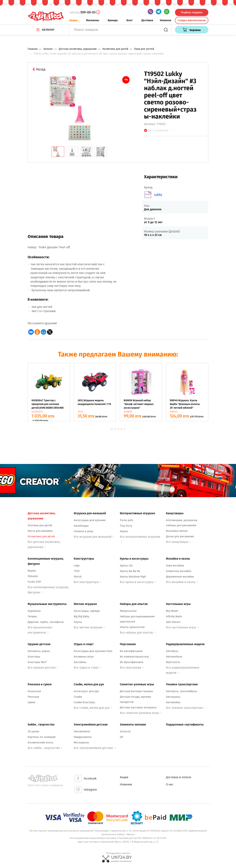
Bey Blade (172, 611)
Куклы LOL (126, 566)
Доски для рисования (180, 536)
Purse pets (126, 520)
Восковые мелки (177, 531)
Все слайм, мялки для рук (93, 708)
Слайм (78, 697)
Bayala (32, 571)
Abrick (78, 577)
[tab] (58, 152)
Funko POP (34, 582)
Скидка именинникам (192, 20)
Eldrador (33, 576)
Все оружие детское (43, 668)
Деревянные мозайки (180, 577)
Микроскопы (128, 611)
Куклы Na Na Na (130, 571)
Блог (130, 20)
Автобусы (172, 651)
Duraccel (125, 731)
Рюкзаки (33, 697)
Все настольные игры (182, 627)
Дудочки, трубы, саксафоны (46, 622)
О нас (170, 784)
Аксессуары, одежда (87, 611)
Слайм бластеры (84, 702)
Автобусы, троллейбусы (182, 691)
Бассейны (80, 662)
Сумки (31, 702)
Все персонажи (132, 668)
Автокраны (173, 697)
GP (122, 737)
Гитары (32, 616)
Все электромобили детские (95, 748)
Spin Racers (173, 622)
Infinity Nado (174, 616)
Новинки (166, 20)
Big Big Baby (81, 616)
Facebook (85, 779)
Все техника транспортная (186, 708)
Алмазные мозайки (179, 571)
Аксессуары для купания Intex (93, 651)
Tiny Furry (126, 526)
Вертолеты (173, 662)
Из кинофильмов (131, 651)
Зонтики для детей (40, 525)
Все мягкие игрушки (89, 627)
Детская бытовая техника (136, 691)
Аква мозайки (175, 566)
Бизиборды (81, 526)
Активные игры (84, 657)
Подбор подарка (192, 12)
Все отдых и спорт (87, 668)
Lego (77, 566)
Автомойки (173, 702)
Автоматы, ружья (39, 651)
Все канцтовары (178, 542)
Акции (73, 20)
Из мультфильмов (132, 662)
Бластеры (34, 657)
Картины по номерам (42, 737)
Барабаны (34, 611)
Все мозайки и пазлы (182, 582)
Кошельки (34, 691)
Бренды (113, 20)
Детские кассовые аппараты (138, 707)
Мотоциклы (81, 742)
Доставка (147, 20)
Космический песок (40, 742)
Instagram (85, 790)
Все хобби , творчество (45, 748)
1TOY (77, 571)
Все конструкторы (87, 582)
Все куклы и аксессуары (138, 582)
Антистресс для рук (86, 691)
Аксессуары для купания (90, 520)
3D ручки (33, 731)
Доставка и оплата (179, 777)
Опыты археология (132, 627)
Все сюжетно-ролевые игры (141, 713)
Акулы (124, 531)
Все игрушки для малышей (94, 537)
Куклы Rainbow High (133, 577)
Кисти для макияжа (40, 531)
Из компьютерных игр (134, 657)
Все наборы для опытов (138, 633)
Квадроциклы (83, 737)
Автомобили (174, 657)
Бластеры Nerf (37, 662)
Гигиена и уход (83, 531)
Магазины (93, 20)
